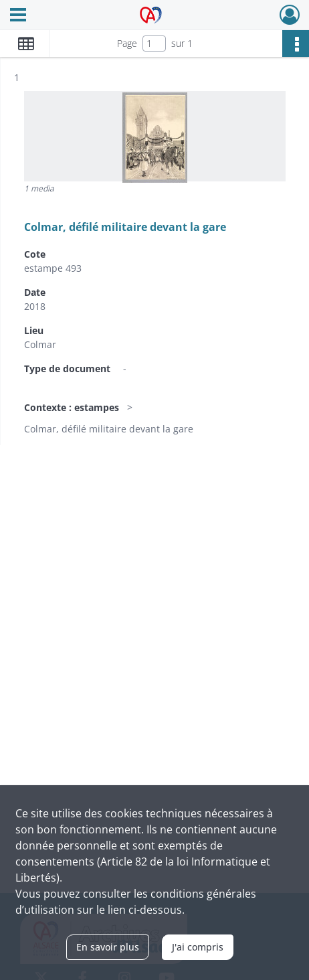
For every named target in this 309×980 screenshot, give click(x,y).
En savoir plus (108, 947)
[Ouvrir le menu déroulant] (18, 16)
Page (127, 43)
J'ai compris (198, 947)
